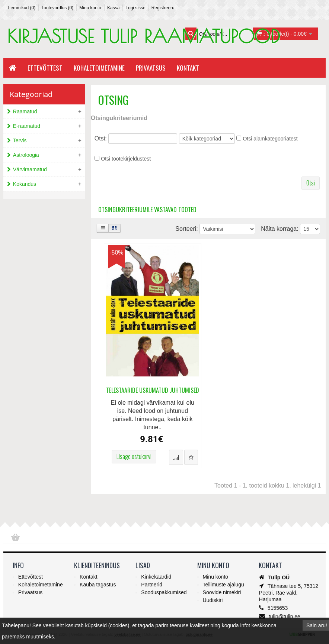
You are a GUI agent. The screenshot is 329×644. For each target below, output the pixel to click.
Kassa (113, 8)
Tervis (20, 140)
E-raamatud (27, 126)
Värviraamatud (30, 169)
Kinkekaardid (156, 577)
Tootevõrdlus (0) (57, 8)
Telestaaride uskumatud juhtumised (153, 390)
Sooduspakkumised (164, 592)
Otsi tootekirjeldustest (126, 159)
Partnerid (152, 585)
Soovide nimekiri (222, 592)
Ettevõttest (45, 68)
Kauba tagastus (98, 585)
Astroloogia (26, 155)
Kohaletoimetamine (99, 68)
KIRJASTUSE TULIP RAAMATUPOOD (143, 36)
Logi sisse (135, 8)
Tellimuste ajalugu (223, 585)
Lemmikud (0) (22, 8)
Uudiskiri (213, 600)
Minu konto (90, 8)
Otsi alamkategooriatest (270, 139)
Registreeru (163, 8)
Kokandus (25, 184)
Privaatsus (151, 68)
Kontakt (188, 68)
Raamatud (25, 111)
